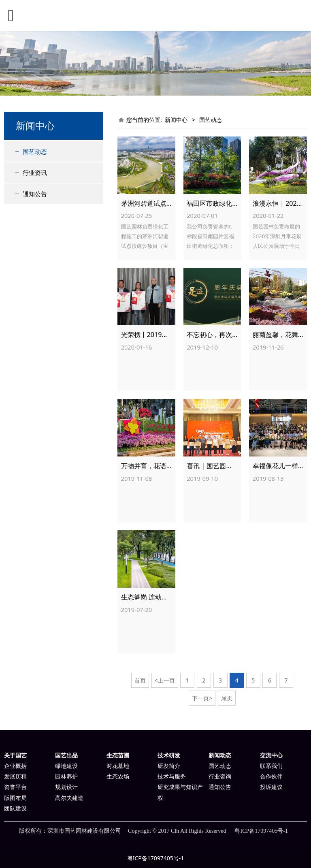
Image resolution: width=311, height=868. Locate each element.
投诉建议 (271, 787)
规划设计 (66, 787)
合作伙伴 (271, 777)
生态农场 (118, 777)
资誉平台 (15, 787)
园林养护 (66, 777)
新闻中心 (176, 120)
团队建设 (15, 809)
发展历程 (15, 777)
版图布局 (15, 798)
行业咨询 (220, 777)
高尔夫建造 (69, 798)
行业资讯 (35, 173)
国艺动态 (35, 151)
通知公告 (35, 194)
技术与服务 (172, 777)
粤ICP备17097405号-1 (156, 858)
